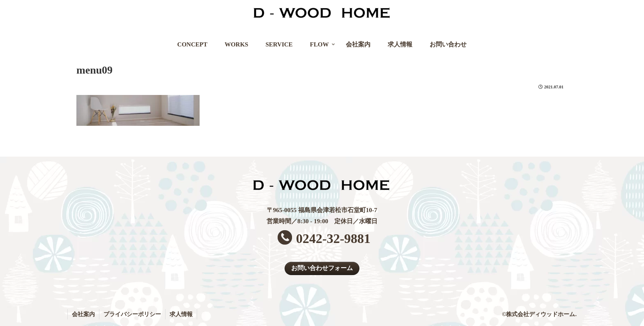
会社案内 (83, 314)
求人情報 (181, 314)
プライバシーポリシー (132, 314)
